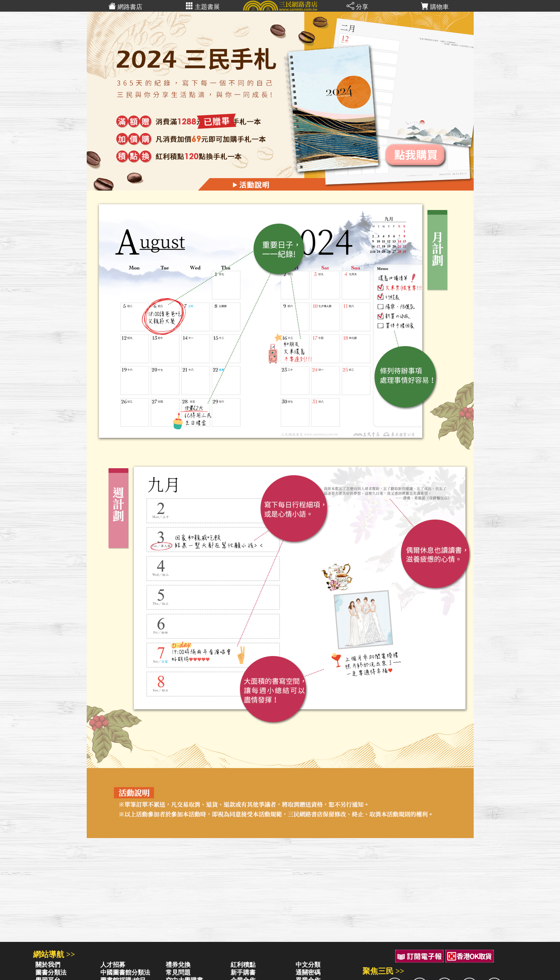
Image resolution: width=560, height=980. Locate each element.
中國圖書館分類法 (125, 972)
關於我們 (48, 965)
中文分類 (308, 965)
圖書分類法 (51, 972)
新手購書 (243, 972)
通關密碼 (308, 972)
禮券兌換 (178, 965)
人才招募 (113, 965)
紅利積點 (243, 965)
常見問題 (178, 972)
